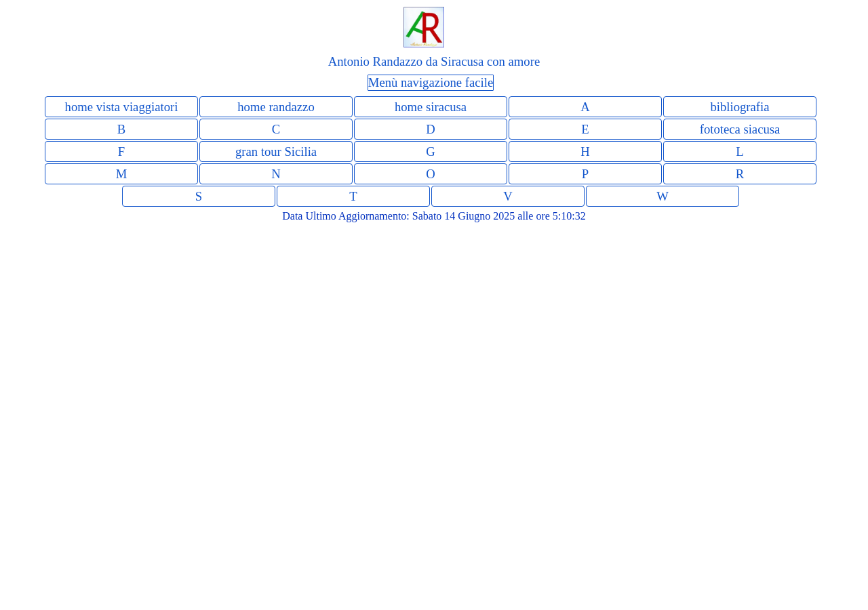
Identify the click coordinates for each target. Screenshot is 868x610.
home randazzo (276, 107)
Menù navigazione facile (431, 82)
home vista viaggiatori (122, 107)
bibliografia (739, 107)
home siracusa (431, 107)
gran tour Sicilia (276, 151)
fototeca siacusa (740, 129)
